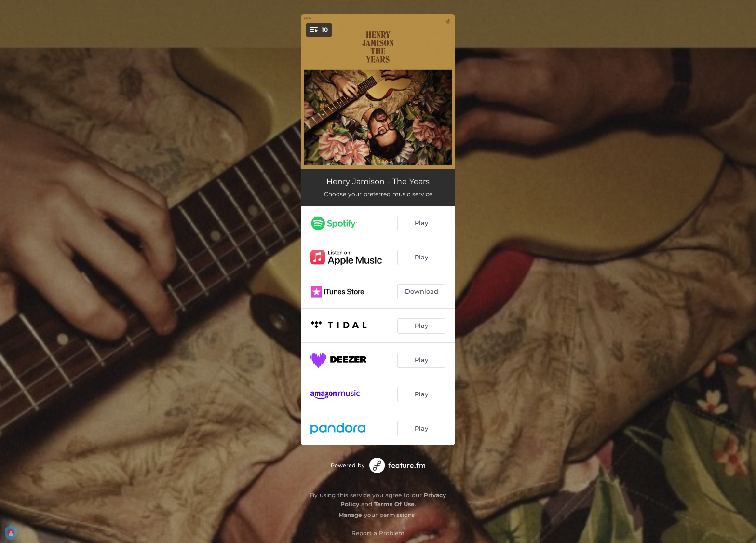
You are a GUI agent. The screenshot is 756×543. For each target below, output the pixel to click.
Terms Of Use (394, 504)
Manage (350, 515)
